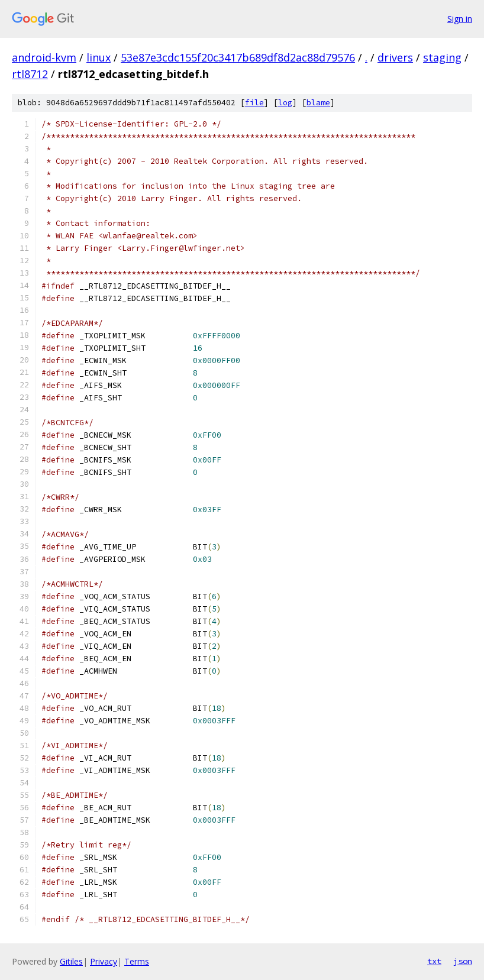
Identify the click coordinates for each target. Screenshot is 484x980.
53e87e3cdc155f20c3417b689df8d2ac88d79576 (238, 57)
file (254, 103)
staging (442, 57)
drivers (395, 57)
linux (99, 57)
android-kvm (44, 57)
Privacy (104, 961)
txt (434, 961)
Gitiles (71, 961)
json (463, 961)
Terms (137, 961)
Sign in (460, 19)
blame (318, 103)
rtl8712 (30, 74)
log (285, 103)
